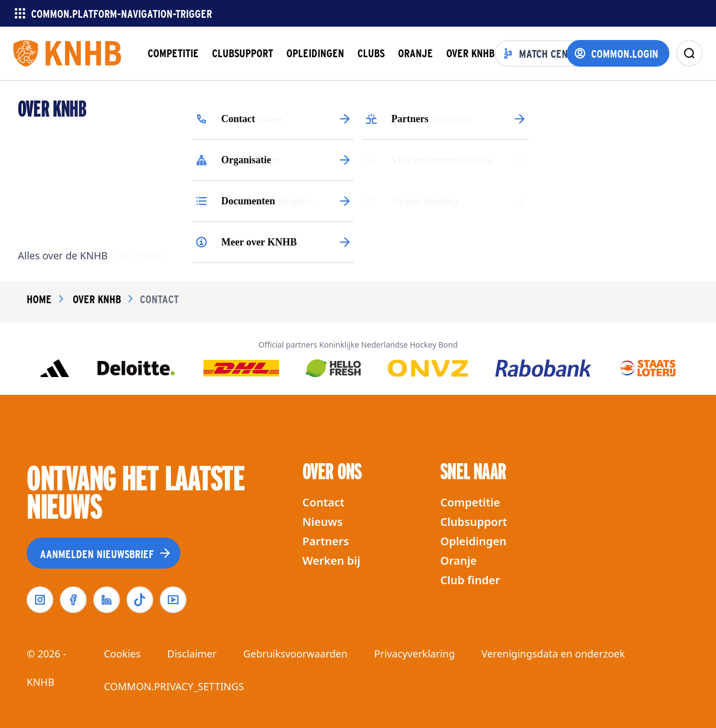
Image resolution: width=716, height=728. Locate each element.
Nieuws (322, 522)
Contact (324, 502)
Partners (326, 541)
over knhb (97, 299)
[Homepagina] (67, 53)
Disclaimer (192, 654)
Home (39, 299)
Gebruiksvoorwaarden (295, 654)
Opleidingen (473, 541)
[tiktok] (140, 600)
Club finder (470, 580)
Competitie (470, 502)
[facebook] (73, 600)
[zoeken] (689, 53)
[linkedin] (107, 600)
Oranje (458, 561)
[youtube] (173, 600)
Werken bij (331, 561)
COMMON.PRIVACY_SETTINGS (174, 686)
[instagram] (40, 600)
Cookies (122, 654)
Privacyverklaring (414, 654)
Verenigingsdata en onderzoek (553, 654)
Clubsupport (474, 522)
